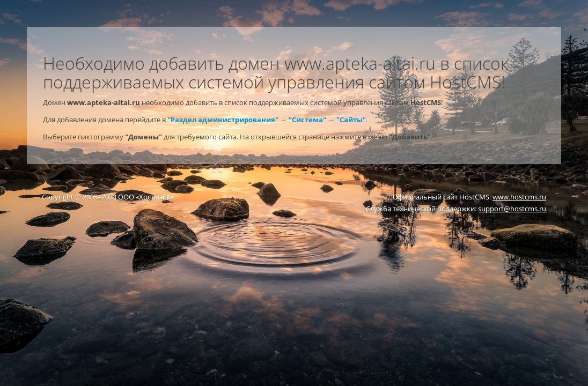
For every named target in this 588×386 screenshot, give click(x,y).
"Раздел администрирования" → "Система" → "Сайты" (267, 120)
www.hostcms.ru (519, 197)
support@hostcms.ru (512, 209)
